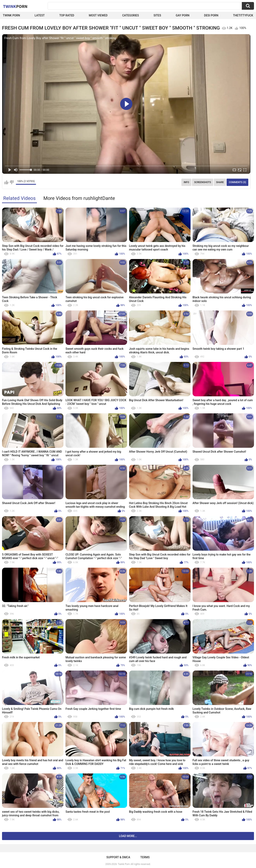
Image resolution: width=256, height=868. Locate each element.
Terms (145, 857)
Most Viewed (98, 15)
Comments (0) (237, 182)
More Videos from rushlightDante (79, 198)
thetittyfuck (243, 15)
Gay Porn (183, 15)
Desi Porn (211, 15)
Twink (15, 6)
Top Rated (67, 15)
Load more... (128, 836)
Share (220, 182)
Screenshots (203, 182)
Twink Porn (11, 15)
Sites (157, 15)
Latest (40, 15)
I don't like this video (12, 182)
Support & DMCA (118, 857)
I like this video (6, 182)
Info (186, 182)
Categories (131, 15)
